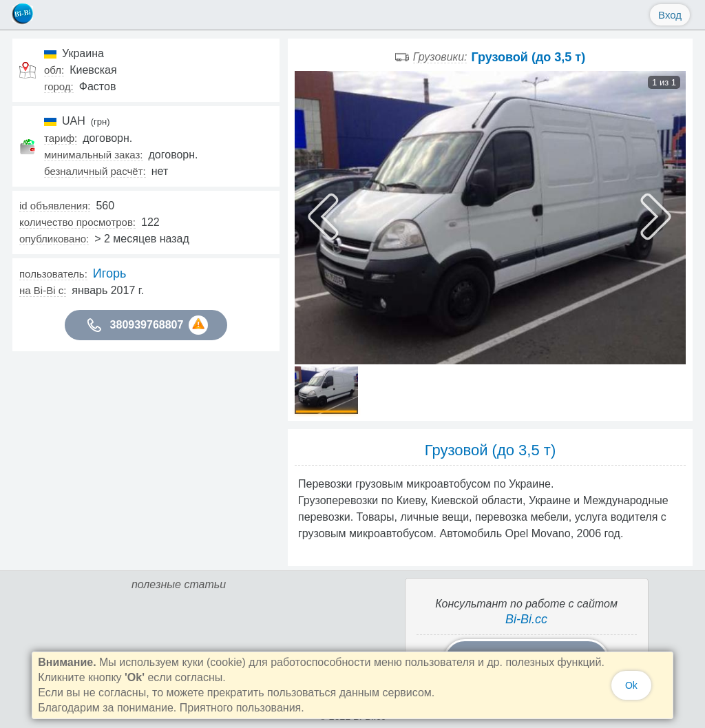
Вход (670, 15)
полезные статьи (179, 584)
